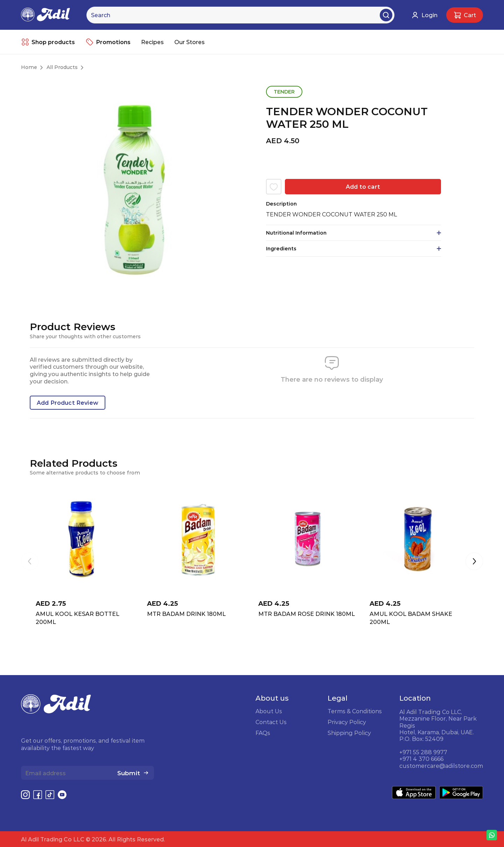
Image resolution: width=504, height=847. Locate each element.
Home (29, 67)
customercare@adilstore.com (441, 766)
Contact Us (271, 722)
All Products (62, 67)
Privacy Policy (347, 722)
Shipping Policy (349, 733)
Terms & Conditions (355, 711)
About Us (269, 711)
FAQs (263, 733)
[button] (474, 562)
